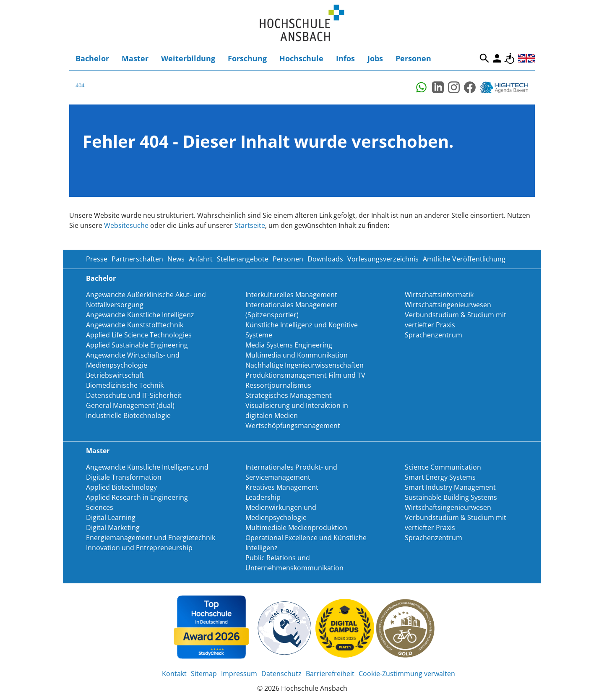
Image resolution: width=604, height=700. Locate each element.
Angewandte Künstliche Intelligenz (140, 315)
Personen (413, 58)
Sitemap (204, 674)
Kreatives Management (282, 487)
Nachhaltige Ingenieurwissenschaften (305, 365)
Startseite (250, 225)
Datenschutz (281, 674)
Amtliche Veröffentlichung (464, 259)
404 (80, 85)
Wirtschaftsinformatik (439, 295)
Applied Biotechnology (121, 487)
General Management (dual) (130, 405)
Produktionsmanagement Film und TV (305, 375)
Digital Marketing (113, 528)
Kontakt (174, 674)
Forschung (247, 58)
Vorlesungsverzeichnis (383, 259)
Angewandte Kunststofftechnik (135, 325)
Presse (97, 259)
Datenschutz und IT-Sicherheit (134, 395)
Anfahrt (201, 259)
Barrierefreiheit (510, 58)
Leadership (263, 497)
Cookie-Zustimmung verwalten (407, 674)
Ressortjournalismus (278, 385)
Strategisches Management (289, 395)
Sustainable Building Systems (451, 497)
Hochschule (301, 58)
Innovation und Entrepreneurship (139, 548)
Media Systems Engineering (289, 345)
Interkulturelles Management (291, 295)
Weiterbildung (188, 58)
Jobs (375, 58)
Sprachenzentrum (433, 335)
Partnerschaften (137, 259)
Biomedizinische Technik (125, 385)
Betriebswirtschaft (115, 375)
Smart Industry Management (450, 487)
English (526, 58)
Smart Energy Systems (440, 477)
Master (135, 58)
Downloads (325, 259)
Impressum (239, 674)
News (176, 259)
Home (302, 23)
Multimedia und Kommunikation (297, 355)
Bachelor (92, 58)
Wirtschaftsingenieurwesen (448, 305)
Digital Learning (111, 517)
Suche (484, 58)
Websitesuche (126, 225)
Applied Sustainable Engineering (137, 345)
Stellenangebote (243, 259)
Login (497, 58)
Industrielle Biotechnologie (128, 415)
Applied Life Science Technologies (139, 335)
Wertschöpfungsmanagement (293, 426)
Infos (345, 58)
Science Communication (443, 467)
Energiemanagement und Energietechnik (151, 538)
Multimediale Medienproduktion (296, 528)
